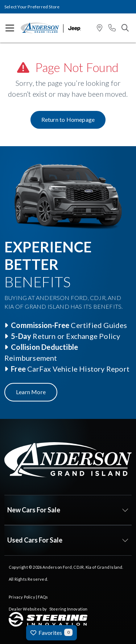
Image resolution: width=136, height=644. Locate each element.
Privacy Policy (22, 597)
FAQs (43, 597)
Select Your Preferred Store (32, 7)
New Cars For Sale (34, 510)
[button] (100, 28)
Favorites (51, 632)
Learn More (31, 392)
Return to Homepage (68, 119)
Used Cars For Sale (35, 540)
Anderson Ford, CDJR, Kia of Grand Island (82, 567)
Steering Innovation (69, 609)
